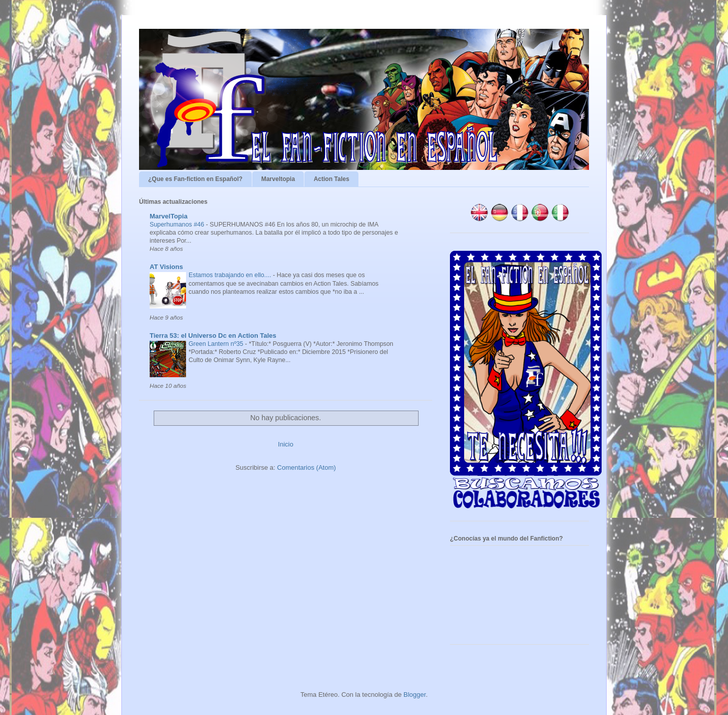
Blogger (415, 695)
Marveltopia (278, 179)
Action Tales (331, 179)
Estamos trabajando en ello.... (231, 275)
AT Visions (166, 267)
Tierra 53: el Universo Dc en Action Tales (213, 336)
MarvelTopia (169, 216)
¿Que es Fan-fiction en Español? (195, 179)
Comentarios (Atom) (306, 467)
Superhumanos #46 (178, 225)
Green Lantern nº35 (217, 344)
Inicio (286, 444)
